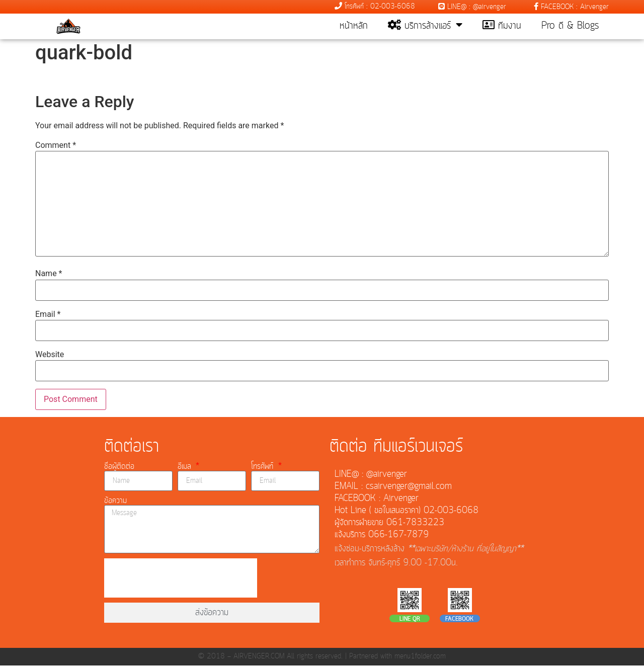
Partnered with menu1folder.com (397, 659)
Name (49, 276)
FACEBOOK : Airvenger (571, 7)
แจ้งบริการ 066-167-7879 (382, 537)
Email (48, 316)
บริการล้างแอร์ (425, 26)
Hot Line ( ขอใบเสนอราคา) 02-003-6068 (407, 513)
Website (50, 357)
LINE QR (410, 621)
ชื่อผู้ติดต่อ (119, 469)
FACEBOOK (459, 621)
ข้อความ (115, 503)
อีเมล (186, 469)
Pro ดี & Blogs (570, 26)
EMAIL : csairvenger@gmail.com (393, 489)
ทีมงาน (502, 26)
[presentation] (181, 580)
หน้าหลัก (354, 26)
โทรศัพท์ (264, 469)
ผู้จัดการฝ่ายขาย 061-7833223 (389, 525)
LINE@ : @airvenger (472, 7)
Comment (56, 148)
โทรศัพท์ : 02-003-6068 (375, 7)
